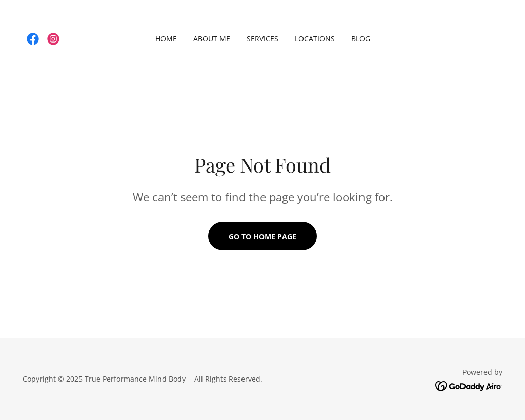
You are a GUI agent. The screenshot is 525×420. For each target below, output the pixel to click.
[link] (33, 39)
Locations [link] (315, 39)
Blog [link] (361, 39)
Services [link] (262, 39)
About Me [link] (212, 39)
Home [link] (166, 39)
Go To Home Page (262, 236)
